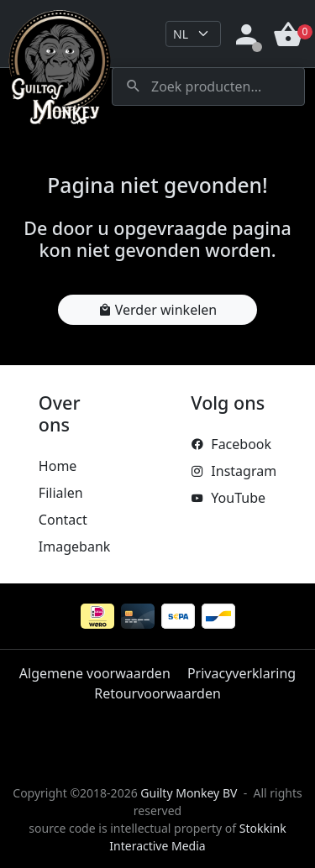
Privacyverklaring (241, 673)
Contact (63, 520)
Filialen (61, 493)
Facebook (231, 444)
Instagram (234, 471)
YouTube (228, 498)
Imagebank (74, 546)
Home (58, 466)
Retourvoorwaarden (157, 693)
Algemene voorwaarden (95, 673)
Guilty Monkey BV (189, 793)
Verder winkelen (157, 310)
